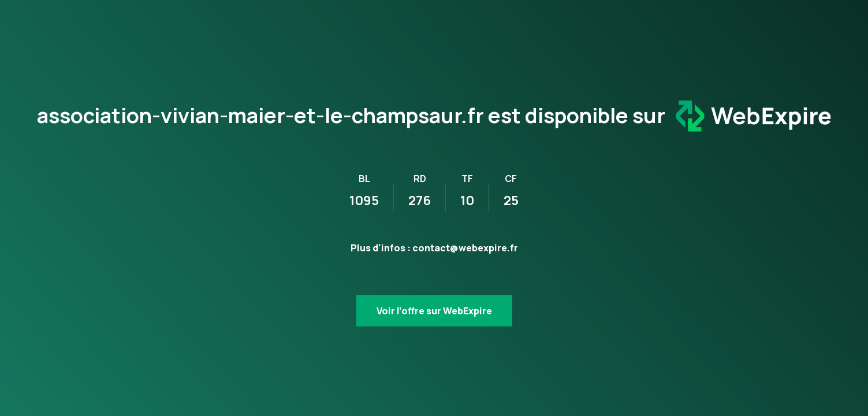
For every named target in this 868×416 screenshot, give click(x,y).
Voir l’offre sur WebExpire (434, 311)
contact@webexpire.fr (465, 248)
